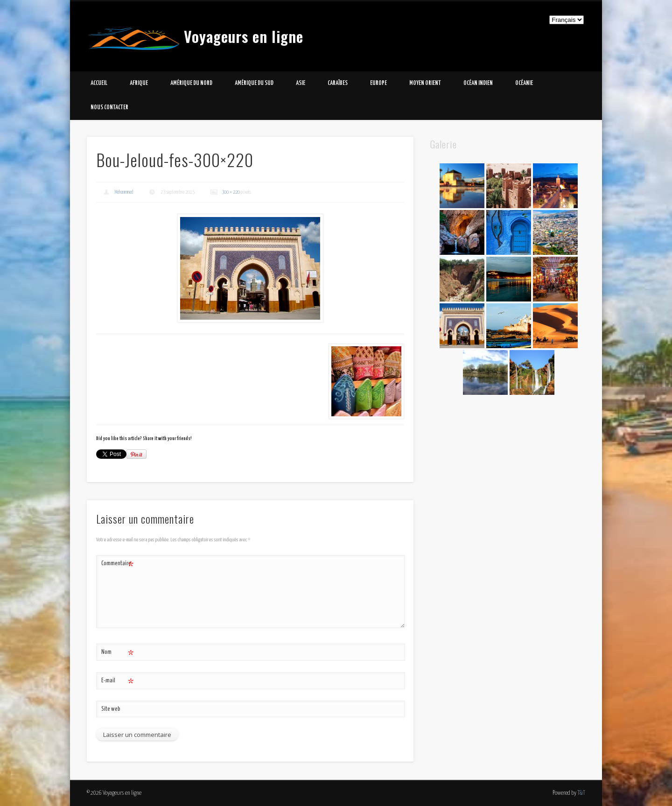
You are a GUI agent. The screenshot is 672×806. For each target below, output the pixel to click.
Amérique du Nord (191, 83)
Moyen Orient (425, 83)
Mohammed (124, 192)
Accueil (99, 83)
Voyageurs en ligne (244, 36)
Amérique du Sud (254, 83)
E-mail (117, 681)
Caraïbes (338, 83)
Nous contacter (109, 108)
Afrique (139, 83)
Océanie (524, 83)
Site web (111, 709)
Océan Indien (478, 83)
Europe (378, 83)
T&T (581, 793)
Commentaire (117, 564)
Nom (117, 653)
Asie (301, 83)
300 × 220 (231, 192)
